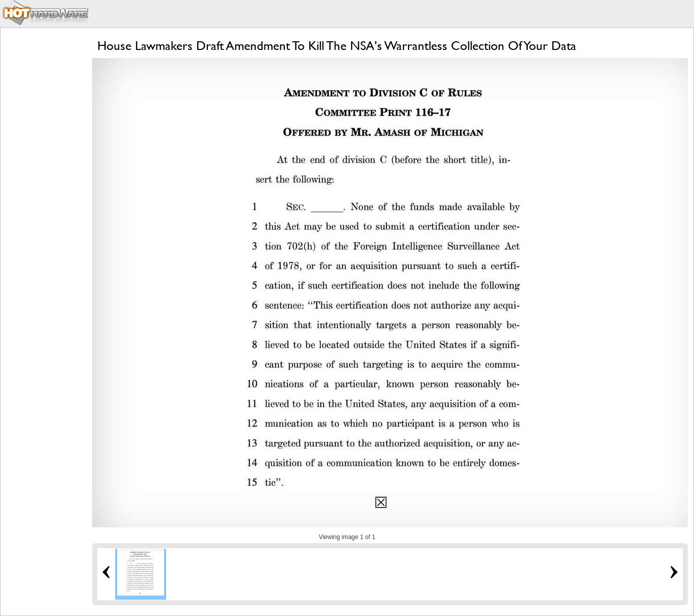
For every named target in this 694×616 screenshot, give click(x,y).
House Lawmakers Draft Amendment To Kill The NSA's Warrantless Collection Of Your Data (337, 46)
